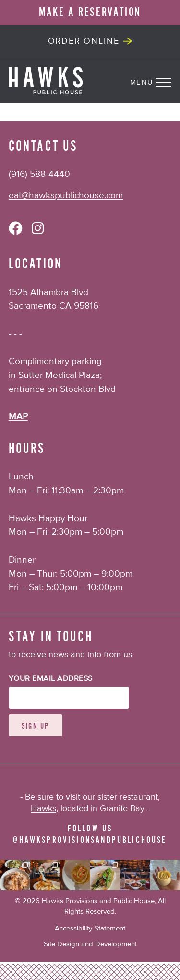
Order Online (84, 41)
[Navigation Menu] (155, 81)
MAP (18, 417)
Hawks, (44, 809)
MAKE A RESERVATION (90, 12)
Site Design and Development (90, 944)
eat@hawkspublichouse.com (66, 195)
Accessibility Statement (90, 928)
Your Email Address (51, 679)
